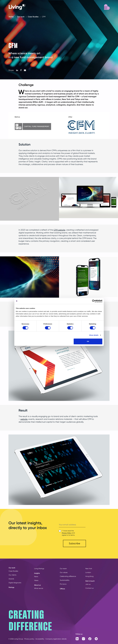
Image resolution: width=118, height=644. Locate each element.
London (88, 572)
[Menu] (107, 7)
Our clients (12, 575)
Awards (11, 579)
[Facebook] (21, 70)
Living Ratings (39, 569)
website (24, 419)
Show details (94, 335)
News (36, 577)
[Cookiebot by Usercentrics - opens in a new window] (94, 301)
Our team (63, 569)
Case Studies (33, 17)
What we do (39, 588)
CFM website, (60, 230)
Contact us (89, 588)
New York (89, 569)
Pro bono (63, 584)
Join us (88, 584)
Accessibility (40, 639)
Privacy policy (29, 639)
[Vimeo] (96, 639)
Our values (64, 572)
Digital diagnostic (15, 583)
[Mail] (25, 70)
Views (36, 580)
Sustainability (65, 580)
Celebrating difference (68, 576)
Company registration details (56, 639)
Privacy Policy (67, 533)
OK (88, 341)
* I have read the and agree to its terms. (68, 533)
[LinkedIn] (17, 70)
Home (11, 17)
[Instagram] (84, 639)
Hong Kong (89, 576)
